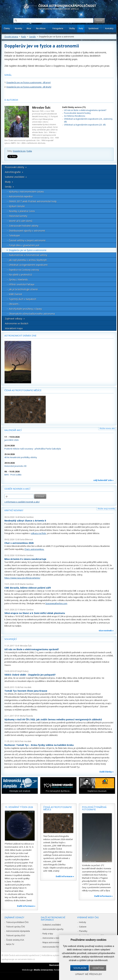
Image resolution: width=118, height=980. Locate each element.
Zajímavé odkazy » (15, 319)
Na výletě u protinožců (20, 275)
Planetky (83, 931)
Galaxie (83, 927)
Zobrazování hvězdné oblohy (24, 226)
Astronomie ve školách (17, 323)
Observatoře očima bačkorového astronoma (32, 314)
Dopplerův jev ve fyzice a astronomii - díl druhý (29, 87)
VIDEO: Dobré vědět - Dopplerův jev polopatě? (30, 675)
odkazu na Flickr (39, 533)
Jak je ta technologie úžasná (23, 289)
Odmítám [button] (98, 968)
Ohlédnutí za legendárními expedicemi (28, 265)
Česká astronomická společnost (24, 955)
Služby (72, 28)
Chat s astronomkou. (34, 549)
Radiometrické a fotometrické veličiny (28, 255)
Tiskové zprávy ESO (16, 935)
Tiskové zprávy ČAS (16, 927)
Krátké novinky (14, 510)
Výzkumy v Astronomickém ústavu (26, 192)
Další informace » (26, 906)
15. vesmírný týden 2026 (19, 807)
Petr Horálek (26, 687)
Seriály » (9, 187)
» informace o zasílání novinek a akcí (22, 502)
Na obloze (41, 28)
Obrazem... (14, 304)
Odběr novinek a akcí (17, 489)
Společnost (94, 28)
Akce (29, 28)
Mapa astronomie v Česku (55, 942)
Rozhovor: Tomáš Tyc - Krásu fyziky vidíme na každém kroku (39, 745)
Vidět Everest (15, 294)
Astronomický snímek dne (20, 336)
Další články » (107, 772)
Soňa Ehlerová (26, 539)
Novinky (18, 28)
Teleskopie (14, 236)
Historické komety (18, 216)
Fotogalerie (58, 28)
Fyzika (29, 151)
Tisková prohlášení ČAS (17, 922)
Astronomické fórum (52, 947)
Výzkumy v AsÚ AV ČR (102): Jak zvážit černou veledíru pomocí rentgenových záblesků (53, 719)
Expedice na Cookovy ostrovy (24, 270)
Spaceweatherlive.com (56, 603)
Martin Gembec (27, 517)
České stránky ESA (15, 940)
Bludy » (9, 182)
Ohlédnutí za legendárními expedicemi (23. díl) (85, 125)
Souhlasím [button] (80, 968)
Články (7, 28)
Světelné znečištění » (16, 177)
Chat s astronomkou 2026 (19, 543)
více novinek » (106, 630)
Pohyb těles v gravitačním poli (24, 245)
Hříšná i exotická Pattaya (22, 284)
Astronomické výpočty (53, 929)
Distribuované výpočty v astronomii (27, 231)
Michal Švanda (26, 716)
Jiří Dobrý (24, 671)
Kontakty (109, 28)
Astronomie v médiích (53, 938)
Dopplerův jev (19, 151)
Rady (81, 28)
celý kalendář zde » (103, 480)
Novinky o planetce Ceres (22, 211)
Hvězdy (83, 922)
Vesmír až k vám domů (21, 221)
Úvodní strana (11, 37)
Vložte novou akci (107, 428)
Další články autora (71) (74, 107)
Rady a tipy (48, 934)
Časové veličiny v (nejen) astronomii (27, 240)
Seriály (33, 37)
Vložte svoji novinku (106, 509)
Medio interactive (43, 970)
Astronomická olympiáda (18, 931)
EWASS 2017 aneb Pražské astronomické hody (33, 201)
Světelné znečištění (52, 925)
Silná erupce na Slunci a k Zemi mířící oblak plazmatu (35, 613)
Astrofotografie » (14, 172)
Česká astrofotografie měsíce (23, 390)
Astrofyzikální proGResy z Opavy (25, 309)
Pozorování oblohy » (16, 167)
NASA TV (10, 944)
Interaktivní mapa (14, 328)
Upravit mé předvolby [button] (89, 974)
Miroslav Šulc (41, 107)
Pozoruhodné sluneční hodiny (77, 113)
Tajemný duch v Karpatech (23, 299)
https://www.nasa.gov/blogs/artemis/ (22, 578)
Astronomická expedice (21, 196)
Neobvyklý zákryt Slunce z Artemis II (25, 521)
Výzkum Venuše (17, 206)
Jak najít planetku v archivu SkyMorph (28, 260)
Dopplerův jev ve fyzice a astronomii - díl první (29, 82)
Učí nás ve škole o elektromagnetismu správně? (85, 110)
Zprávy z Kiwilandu (18, 279)
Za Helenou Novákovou (75, 116)
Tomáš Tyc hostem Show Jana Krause (26, 691)
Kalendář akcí (13, 430)
